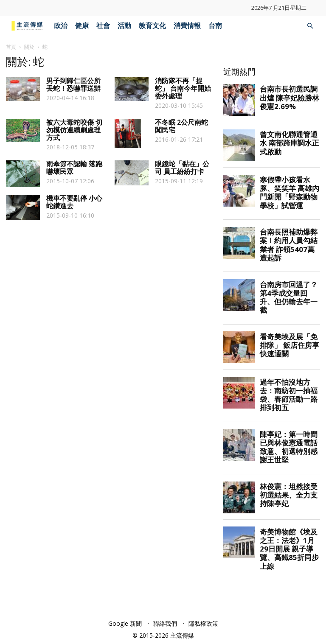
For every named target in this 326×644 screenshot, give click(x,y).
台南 (215, 26)
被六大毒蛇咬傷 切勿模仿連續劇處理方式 (74, 130)
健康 (82, 26)
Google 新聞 (125, 623)
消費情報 (187, 26)
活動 (124, 26)
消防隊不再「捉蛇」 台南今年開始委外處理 (183, 88)
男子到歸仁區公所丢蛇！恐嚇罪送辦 (73, 85)
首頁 (11, 47)
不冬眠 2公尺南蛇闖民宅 (181, 126)
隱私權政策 (203, 623)
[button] (310, 26)
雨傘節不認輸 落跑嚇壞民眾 (74, 168)
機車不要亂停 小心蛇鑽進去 (74, 202)
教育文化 (152, 26)
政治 (61, 26)
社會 (103, 26)
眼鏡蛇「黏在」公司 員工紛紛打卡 (182, 168)
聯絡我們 (165, 623)
